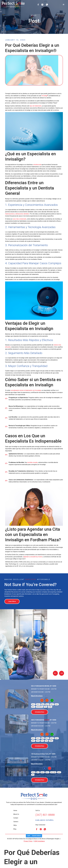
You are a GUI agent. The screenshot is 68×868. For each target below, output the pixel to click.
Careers (16, 822)
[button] (64, 5)
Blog (15, 829)
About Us (16, 814)
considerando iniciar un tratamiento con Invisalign (26, 390)
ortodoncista (37, 165)
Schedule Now (40, 712)
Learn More (12, 601)
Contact (16, 818)
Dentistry (31, 579)
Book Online (37, 836)
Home (15, 811)
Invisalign (44, 96)
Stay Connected (40, 825)
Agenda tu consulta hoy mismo (33, 557)
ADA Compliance (39, 841)
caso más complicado (20, 219)
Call (28, 836)
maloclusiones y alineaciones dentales (17, 214)
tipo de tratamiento (36, 106)
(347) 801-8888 (45, 815)
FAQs (15, 825)
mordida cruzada (32, 462)
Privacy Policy (28, 841)
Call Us (38, 811)
